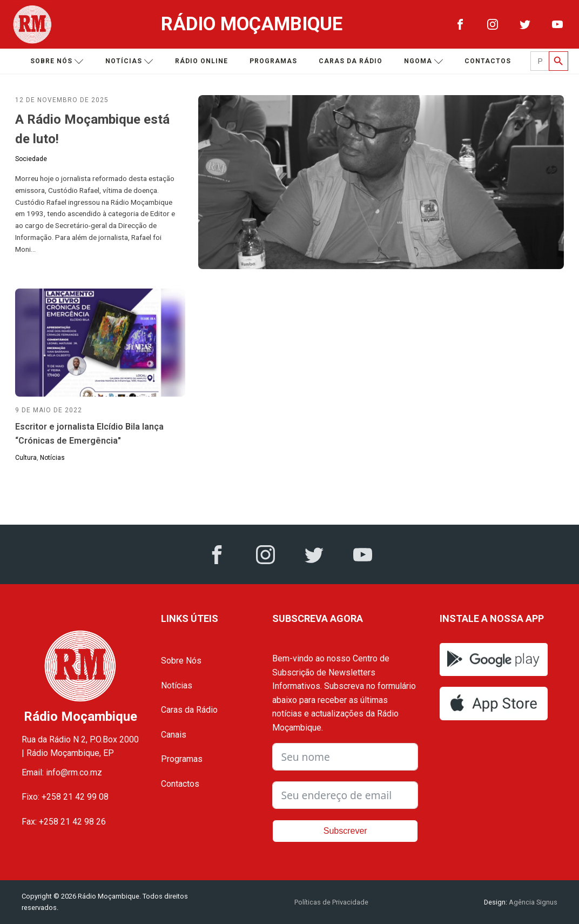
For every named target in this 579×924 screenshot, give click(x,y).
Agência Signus (532, 902)
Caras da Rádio (351, 61)
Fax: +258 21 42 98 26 (64, 822)
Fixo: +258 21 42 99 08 (65, 797)
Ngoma (424, 61)
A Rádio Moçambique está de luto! (92, 129)
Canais (174, 735)
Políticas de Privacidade (331, 902)
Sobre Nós (181, 661)
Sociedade (31, 159)
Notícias (129, 61)
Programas (273, 61)
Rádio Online (201, 61)
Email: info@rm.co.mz (62, 772)
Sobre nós (57, 61)
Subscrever (345, 831)
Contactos (488, 61)
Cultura (26, 458)
